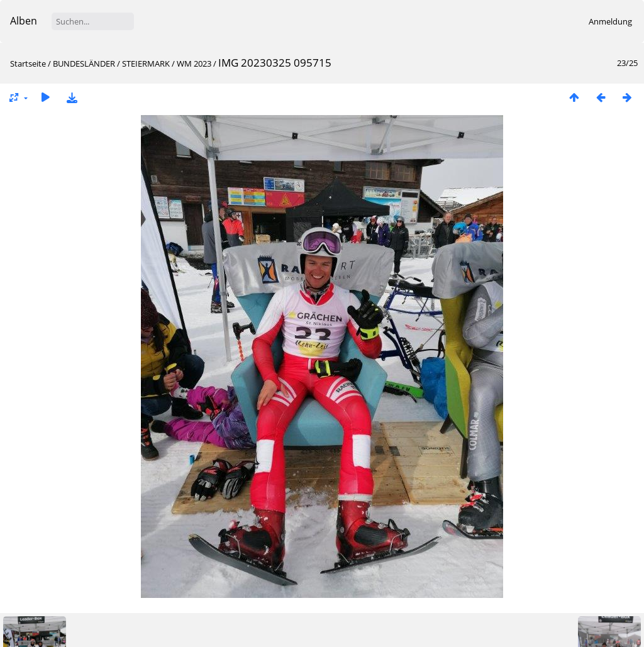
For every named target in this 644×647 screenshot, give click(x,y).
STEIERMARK (146, 64)
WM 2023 (194, 64)
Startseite (28, 64)
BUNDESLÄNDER (84, 64)
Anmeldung (610, 21)
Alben (24, 21)
